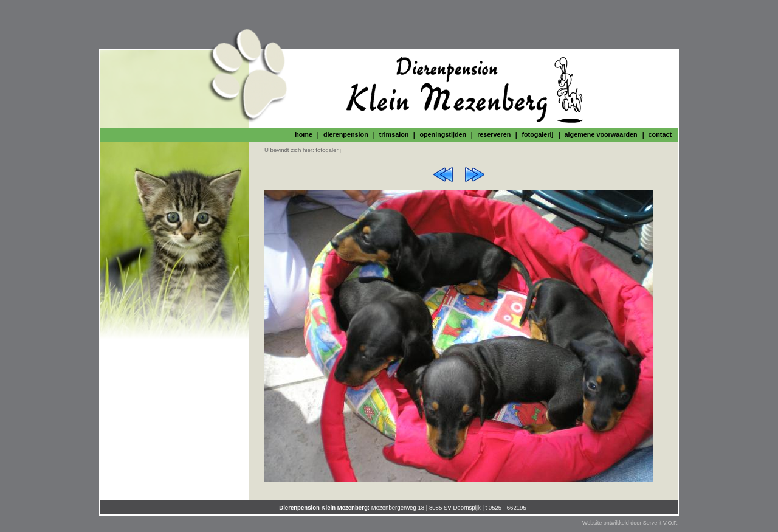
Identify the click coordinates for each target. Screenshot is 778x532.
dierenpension (346, 134)
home (304, 134)
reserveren (494, 134)
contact (660, 134)
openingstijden (443, 134)
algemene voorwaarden (601, 134)
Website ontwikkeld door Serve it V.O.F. (630, 523)
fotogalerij (537, 134)
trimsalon (394, 134)
